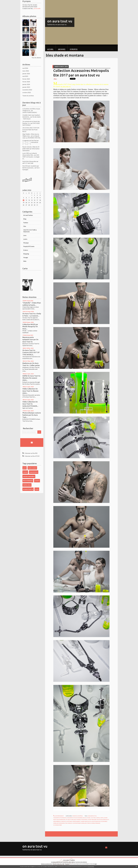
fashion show (27, 485)
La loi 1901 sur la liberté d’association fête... (30, 154)
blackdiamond (61, 820)
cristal (98, 818)
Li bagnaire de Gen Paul (29, 140)
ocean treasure (92, 820)
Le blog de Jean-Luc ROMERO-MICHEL (31, 137)
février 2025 (26, 79)
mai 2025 (25, 76)
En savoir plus (91, 867)
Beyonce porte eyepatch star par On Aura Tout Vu (30, 339)
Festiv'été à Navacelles (29, 161)
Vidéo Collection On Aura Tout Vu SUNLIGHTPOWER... (30, 404)
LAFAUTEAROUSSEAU (30, 112)
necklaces (100, 820)
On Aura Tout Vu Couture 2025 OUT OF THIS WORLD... (31, 352)
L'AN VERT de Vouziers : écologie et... (31, 157)
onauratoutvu (34, 472)
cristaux (63, 821)
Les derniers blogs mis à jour (57, 862)
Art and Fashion (28, 215)
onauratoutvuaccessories (75, 818)
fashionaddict (76, 821)
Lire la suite (37, 8)
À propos (74, 49)
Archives (62, 49)
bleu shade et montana (81, 820)
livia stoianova (28, 481)
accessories (104, 821)
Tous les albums (36, 58)
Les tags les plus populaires (81, 862)
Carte (25, 268)
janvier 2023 (26, 87)
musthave (69, 821)
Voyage (26, 257)
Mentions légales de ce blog (59, 864)
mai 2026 (25, 68)
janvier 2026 (26, 74)
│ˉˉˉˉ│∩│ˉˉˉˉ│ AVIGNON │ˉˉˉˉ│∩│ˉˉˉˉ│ (30, 143)
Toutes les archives (28, 96)
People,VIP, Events (29, 246)
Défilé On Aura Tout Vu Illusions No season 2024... (31, 378)
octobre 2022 (27, 92)
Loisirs (25, 239)
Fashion (26, 223)
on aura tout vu (28, 489)
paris (25, 468)
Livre (25, 235)
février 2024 (26, 82)
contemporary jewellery (80, 823)
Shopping (26, 254)
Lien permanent (59, 816)
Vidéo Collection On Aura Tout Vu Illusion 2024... (30, 391)
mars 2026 (26, 71)
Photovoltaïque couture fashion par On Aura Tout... (32, 415)
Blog (25, 219)
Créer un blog (66, 860)
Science (26, 250)
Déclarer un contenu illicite (47, 864)
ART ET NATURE (28, 163)
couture (37, 481)
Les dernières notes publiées (69, 862)
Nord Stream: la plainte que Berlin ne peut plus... (31, 167)
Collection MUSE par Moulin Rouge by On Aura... (30, 327)
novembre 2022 (27, 90)
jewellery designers (59, 823)
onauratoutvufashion (60, 818)
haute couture (32, 468)
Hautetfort (73, 860)
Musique (26, 243)
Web (25, 261)
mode (37, 489)
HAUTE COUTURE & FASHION (30, 231)
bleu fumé (71, 820)
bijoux (85, 818)
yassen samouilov (29, 476)
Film (25, 226)
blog (96, 864)
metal (102, 818)
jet (67, 820)
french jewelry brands (94, 823)
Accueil (50, 49)
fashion (25, 472)
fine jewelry (68, 823)
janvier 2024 (26, 84)
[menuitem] (50, 48)
